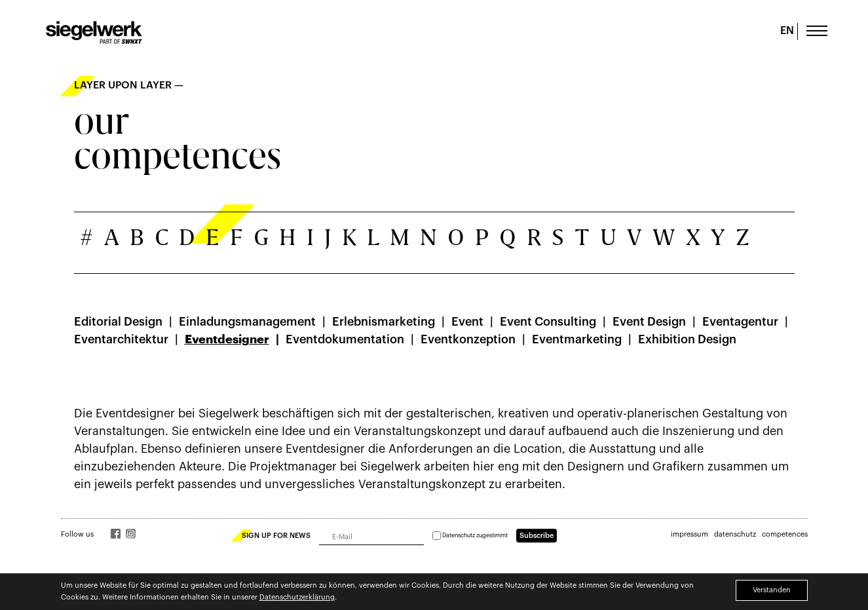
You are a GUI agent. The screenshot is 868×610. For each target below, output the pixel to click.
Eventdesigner (227, 339)
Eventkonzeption (468, 339)
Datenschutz (459, 536)
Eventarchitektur (121, 339)
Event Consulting (548, 322)
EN (787, 31)
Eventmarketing (577, 339)
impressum (689, 534)
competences (785, 534)
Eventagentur (740, 322)
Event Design (649, 322)
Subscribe (537, 536)
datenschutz (735, 534)
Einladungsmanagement (247, 322)
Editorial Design (118, 322)
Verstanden (772, 590)
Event (467, 322)
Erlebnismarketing (384, 322)
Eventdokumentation (345, 339)
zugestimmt (470, 536)
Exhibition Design (687, 339)
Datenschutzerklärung (297, 597)
